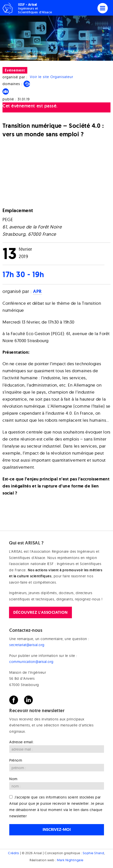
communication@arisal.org (31, 662)
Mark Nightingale (70, 860)
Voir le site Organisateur (51, 77)
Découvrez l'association (40, 612)
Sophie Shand (93, 853)
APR (37, 291)
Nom (13, 779)
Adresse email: (22, 742)
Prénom (16, 760)
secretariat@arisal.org (27, 645)
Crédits (14, 853)
